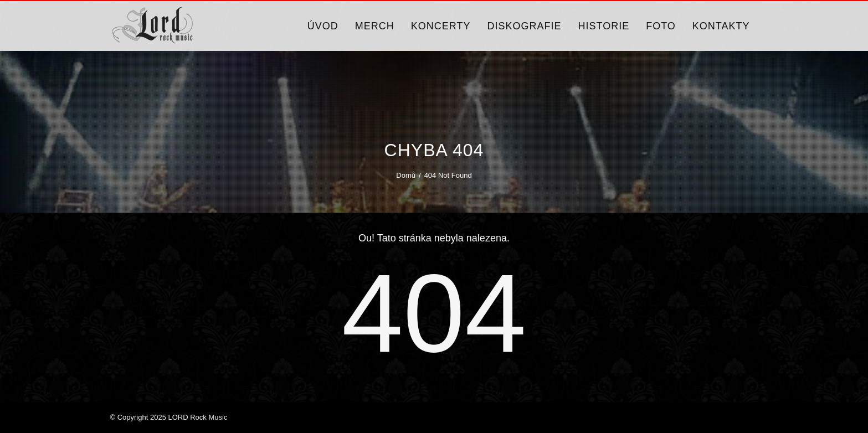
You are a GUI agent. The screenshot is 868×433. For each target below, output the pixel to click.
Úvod (323, 26)
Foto (661, 26)
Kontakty (721, 26)
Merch (375, 26)
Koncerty (441, 26)
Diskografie (524, 26)
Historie (604, 26)
